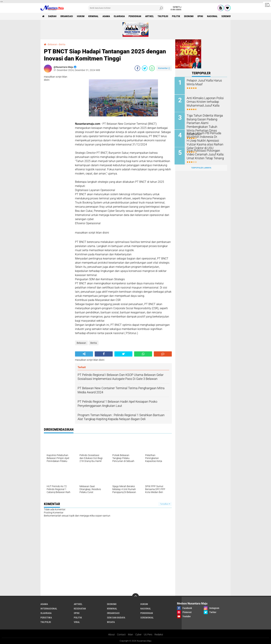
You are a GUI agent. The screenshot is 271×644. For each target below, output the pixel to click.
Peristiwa (46, 617)
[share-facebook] (137, 68)
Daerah (53, 16)
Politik (177, 16)
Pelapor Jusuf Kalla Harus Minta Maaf (203, 82)
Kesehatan (80, 608)
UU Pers (148, 634)
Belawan (53, 44)
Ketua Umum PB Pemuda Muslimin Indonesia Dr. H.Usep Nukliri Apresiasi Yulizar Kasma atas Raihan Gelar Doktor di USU (204, 140)
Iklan (130, 634)
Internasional (49, 608)
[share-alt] (84, 354)
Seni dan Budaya (116, 617)
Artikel (150, 16)
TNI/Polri (164, 16)
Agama (107, 16)
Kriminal (94, 16)
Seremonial (230, 16)
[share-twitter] (145, 68)
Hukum (81, 16)
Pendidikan (136, 16)
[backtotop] (135, 596)
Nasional (214, 16)
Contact (121, 634)
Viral (77, 622)
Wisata (111, 622)
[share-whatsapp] (152, 68)
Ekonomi (190, 16)
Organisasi (67, 16)
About (111, 634)
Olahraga (120, 16)
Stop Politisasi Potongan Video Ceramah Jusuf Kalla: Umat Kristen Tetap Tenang (204, 154)
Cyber (138, 634)
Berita (62, 44)
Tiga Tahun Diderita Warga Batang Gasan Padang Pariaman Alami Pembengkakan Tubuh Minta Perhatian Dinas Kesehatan (205, 122)
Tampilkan (165, 504)
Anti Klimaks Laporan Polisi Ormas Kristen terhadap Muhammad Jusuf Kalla (204, 101)
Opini (202, 16)
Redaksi (159, 634)
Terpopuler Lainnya (201, 167)
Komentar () (164, 68)
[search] (126, 8)
